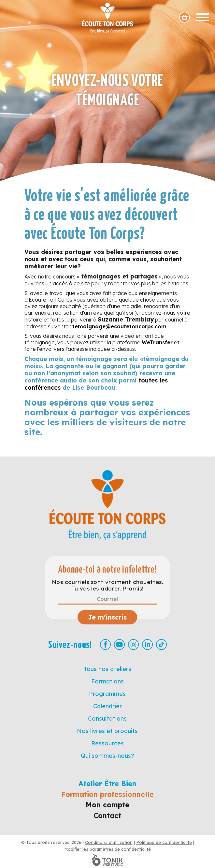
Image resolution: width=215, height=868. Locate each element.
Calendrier (107, 706)
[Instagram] (133, 644)
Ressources (107, 743)
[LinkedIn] (147, 644)
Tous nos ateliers (107, 669)
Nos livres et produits (107, 731)
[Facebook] (105, 644)
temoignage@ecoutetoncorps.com (119, 326)
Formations (107, 681)
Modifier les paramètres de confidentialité (107, 849)
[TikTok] (161, 644)
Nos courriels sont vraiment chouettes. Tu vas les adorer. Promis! (107, 585)
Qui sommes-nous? (107, 756)
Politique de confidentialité (164, 842)
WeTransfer (157, 342)
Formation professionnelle (107, 794)
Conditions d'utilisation (109, 842)
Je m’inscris (107, 617)
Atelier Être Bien (107, 784)
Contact (107, 816)
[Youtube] (119, 644)
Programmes (107, 694)
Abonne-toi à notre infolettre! (107, 570)
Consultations (107, 718)
